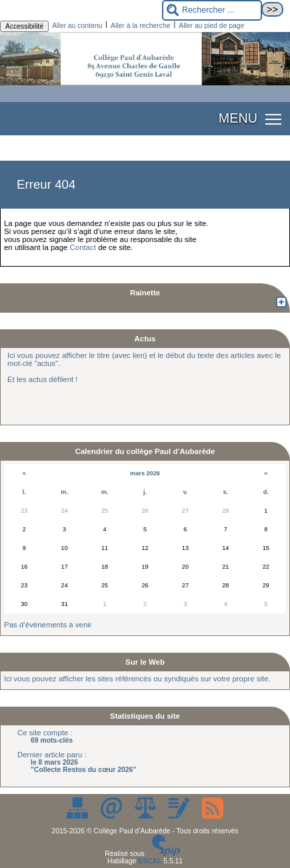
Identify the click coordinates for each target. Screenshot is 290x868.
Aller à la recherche (141, 26)
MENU (238, 118)
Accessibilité (24, 26)
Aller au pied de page (211, 26)
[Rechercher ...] (212, 10)
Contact (83, 247)
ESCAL (150, 861)
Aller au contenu (77, 26)
